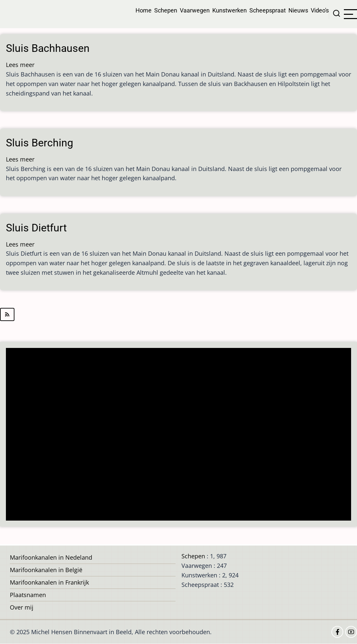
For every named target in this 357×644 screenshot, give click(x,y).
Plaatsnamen (28, 595)
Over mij (22, 607)
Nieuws (298, 10)
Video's (320, 10)
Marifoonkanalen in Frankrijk (49, 582)
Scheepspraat (268, 10)
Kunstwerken (230, 10)
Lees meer (20, 65)
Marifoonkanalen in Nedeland (51, 557)
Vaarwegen (195, 10)
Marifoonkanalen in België (46, 570)
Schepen (166, 10)
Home (144, 10)
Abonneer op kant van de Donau (178, 314)
